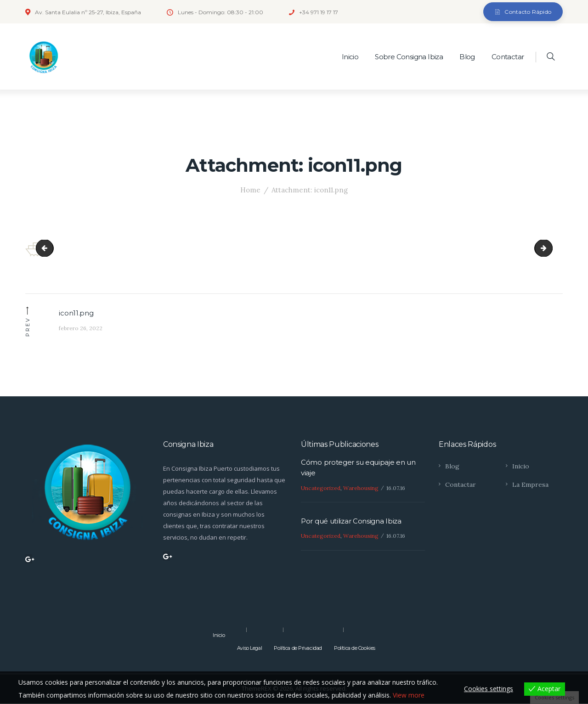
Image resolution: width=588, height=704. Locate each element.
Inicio (521, 466)
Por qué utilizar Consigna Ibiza (351, 522)
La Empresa (530, 485)
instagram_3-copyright (49, 248)
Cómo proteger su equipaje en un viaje (358, 468)
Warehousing (361, 488)
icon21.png (548, 248)
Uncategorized (321, 488)
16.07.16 (396, 488)
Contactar (461, 485)
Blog (452, 466)
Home (250, 190)
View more (409, 695)
